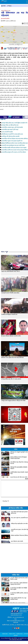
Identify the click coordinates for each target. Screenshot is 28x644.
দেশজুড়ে (9, 6)
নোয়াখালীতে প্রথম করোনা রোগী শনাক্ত (10, 130)
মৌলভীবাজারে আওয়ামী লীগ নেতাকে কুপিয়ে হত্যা (12, 134)
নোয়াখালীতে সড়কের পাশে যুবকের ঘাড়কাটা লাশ (12, 141)
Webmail (16, 622)
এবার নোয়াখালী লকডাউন (7, 132)
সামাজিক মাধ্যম (19, 634)
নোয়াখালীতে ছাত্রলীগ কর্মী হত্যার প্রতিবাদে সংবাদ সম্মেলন (14, 148)
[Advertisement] (14, 206)
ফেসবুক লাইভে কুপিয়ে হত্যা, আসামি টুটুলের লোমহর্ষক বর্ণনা (15, 123)
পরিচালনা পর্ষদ (12, 634)
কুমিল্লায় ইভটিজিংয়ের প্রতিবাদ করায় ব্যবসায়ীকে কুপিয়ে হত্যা (15, 143)
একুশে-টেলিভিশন (14, 638)
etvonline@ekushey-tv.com (17, 621)
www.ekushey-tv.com (16, 615)
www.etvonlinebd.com (16, 613)
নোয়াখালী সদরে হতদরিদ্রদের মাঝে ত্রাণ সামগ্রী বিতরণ (13, 145)
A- (25, 23)
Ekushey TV (6, 501)
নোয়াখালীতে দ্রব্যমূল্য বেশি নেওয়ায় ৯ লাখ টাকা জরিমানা (14, 152)
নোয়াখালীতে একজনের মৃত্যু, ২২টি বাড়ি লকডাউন (12, 127)
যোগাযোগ (16, 635)
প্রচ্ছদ (3, 6)
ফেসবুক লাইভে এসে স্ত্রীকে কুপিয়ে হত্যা (10, 125)
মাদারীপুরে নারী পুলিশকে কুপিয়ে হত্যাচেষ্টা (11, 136)
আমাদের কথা (5, 634)
